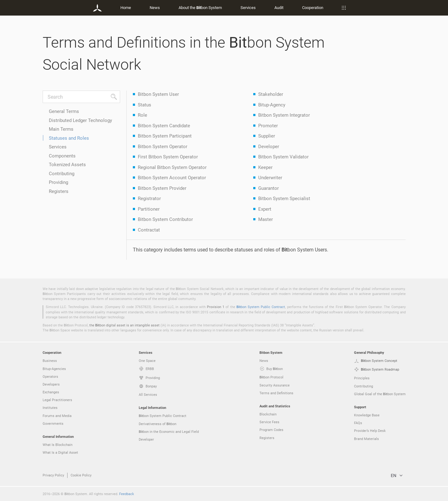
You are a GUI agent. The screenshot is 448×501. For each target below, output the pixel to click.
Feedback (127, 494)
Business (50, 361)
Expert (265, 209)
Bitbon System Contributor (165, 219)
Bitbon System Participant (165, 136)
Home (126, 7)
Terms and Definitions (276, 393)
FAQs (358, 423)
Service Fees (269, 422)
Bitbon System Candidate (164, 125)
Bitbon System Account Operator (172, 177)
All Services (148, 394)
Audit (279, 7)
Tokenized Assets (67, 164)
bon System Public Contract (261, 307)
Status (145, 105)
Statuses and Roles (69, 138)
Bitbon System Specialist (284, 198)
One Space (147, 361)
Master (266, 219)
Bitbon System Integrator (284, 115)
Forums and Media (57, 416)
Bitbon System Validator (283, 157)
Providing (58, 182)
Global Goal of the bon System (380, 394)
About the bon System (200, 7)
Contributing (62, 173)
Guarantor (268, 188)
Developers (51, 384)
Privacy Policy (53, 475)
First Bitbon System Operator (168, 157)
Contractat (149, 230)
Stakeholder (271, 94)
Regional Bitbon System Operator (172, 167)
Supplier (267, 136)
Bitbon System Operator (163, 146)
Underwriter (270, 177)
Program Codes (271, 430)
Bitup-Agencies (54, 369)
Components (62, 156)
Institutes (50, 407)
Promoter (268, 125)
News (155, 7)
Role (142, 115)
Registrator (149, 198)
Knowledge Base (367, 415)
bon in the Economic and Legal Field (169, 432)
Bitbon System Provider (162, 188)
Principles (362, 378)
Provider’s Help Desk (370, 431)
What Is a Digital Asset (60, 452)
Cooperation (313, 7)
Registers (59, 191)
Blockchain (268, 414)
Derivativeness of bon (158, 424)
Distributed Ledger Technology (80, 120)
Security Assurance (275, 385)
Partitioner (149, 209)
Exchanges (51, 392)
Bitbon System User (158, 94)
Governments (53, 423)
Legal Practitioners (57, 400)
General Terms (64, 111)
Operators (50, 376)
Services (248, 7)
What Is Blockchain (58, 445)
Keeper (265, 167)
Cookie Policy (81, 475)
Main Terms (61, 129)
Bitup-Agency (272, 105)
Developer (269, 146)
